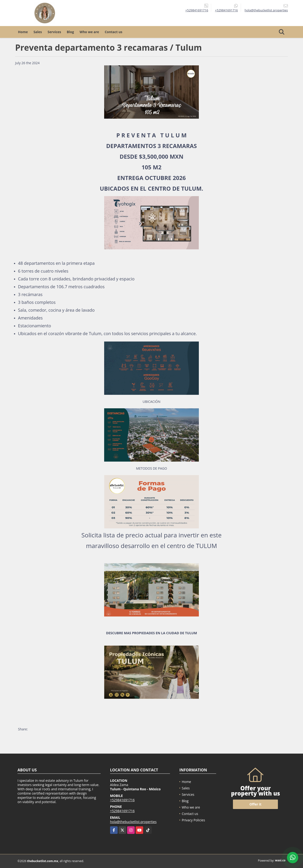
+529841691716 (197, 10)
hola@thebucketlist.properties (133, 822)
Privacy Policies (194, 820)
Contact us (113, 32)
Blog (70, 32)
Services (54, 32)
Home (23, 32)
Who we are (89, 32)
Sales (38, 32)
